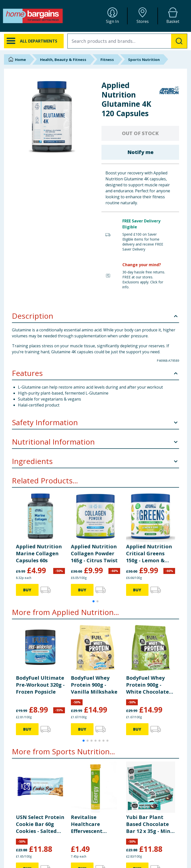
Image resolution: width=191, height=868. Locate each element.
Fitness (107, 59)
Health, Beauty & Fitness (63, 59)
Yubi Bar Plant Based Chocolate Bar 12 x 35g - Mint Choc (149, 824)
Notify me (140, 152)
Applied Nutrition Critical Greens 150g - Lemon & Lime (149, 554)
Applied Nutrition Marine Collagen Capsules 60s (39, 553)
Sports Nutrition (144, 59)
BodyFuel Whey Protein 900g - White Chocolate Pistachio (147, 685)
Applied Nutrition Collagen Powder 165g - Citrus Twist (94, 553)
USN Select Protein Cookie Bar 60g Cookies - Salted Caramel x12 (40, 824)
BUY (27, 590)
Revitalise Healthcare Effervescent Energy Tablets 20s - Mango (95, 824)
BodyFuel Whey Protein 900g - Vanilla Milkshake (94, 685)
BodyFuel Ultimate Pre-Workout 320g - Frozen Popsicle (40, 685)
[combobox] (127, 41)
